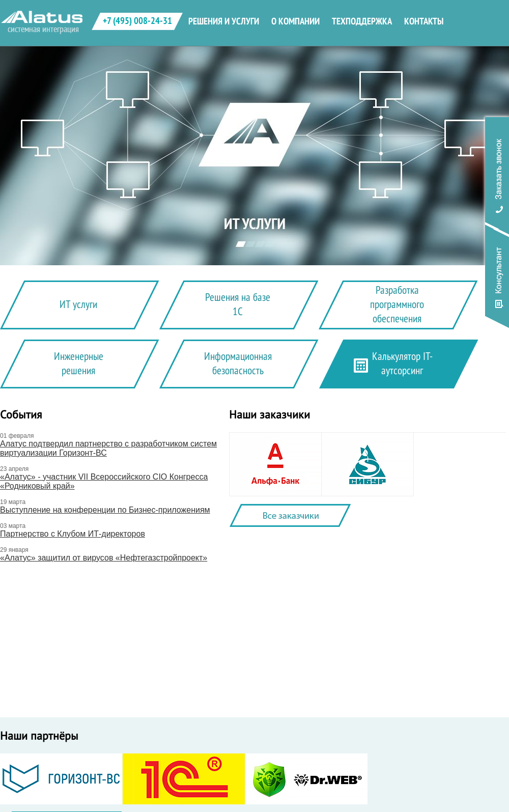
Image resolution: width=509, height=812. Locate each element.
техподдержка (362, 21)
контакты (424, 21)
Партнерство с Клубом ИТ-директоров (73, 534)
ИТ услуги (78, 305)
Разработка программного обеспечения (397, 305)
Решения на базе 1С (238, 305)
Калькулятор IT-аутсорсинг (402, 364)
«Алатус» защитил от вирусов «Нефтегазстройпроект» (104, 558)
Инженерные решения (79, 364)
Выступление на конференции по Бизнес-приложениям (105, 510)
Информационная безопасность (238, 364)
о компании (295, 21)
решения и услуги (224, 21)
